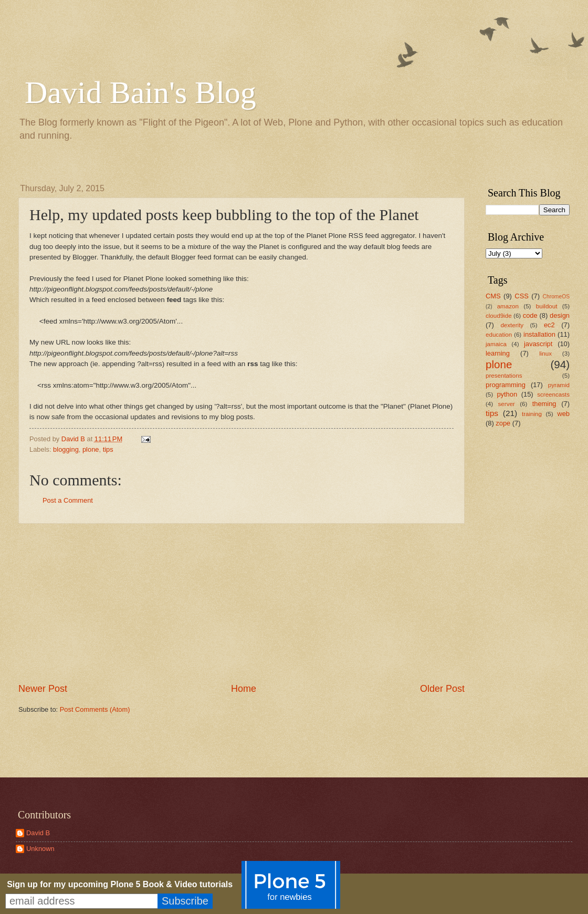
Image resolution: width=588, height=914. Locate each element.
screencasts (553, 394)
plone (91, 449)
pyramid (559, 385)
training (532, 414)
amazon (508, 306)
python (507, 394)
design (560, 315)
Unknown (40, 849)
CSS (521, 296)
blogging (66, 449)
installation (539, 334)
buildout (547, 306)
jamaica (496, 344)
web (563, 414)
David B (38, 833)
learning (498, 353)
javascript (538, 344)
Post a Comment (68, 500)
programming (506, 385)
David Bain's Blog (140, 92)
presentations (504, 376)
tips (108, 449)
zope (503, 423)
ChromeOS (556, 297)
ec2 (549, 325)
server (507, 404)
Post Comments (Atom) (95, 709)
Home (244, 689)
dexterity (512, 325)
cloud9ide (499, 316)
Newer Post (43, 689)
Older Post (442, 689)
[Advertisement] (517, 601)
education (499, 335)
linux (545, 354)
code (530, 315)
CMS (493, 296)
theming (544, 404)
